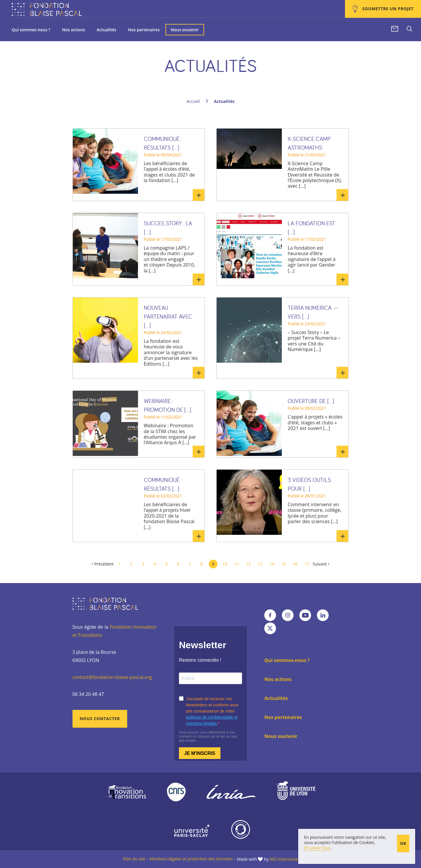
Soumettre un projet (387, 9)
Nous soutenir (185, 30)
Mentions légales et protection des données (191, 859)
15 (283, 564)
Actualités (107, 30)
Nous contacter (100, 719)
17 (307, 564)
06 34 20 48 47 (88, 694)
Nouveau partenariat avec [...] (168, 316)
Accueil (193, 101)
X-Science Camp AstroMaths (309, 143)
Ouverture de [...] (311, 401)
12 (248, 564)
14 (272, 564)
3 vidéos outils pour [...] (309, 484)
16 (295, 564)
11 (237, 564)
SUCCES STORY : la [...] (168, 228)
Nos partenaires (144, 30)
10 (225, 564)
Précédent (104, 564)
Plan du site (134, 859)
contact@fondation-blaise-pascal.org (112, 677)
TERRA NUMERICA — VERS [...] (313, 312)
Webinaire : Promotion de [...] (168, 405)
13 (260, 564)
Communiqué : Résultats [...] (163, 143)
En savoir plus (199, 195)
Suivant (320, 564)
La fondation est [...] (312, 228)
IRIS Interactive (284, 859)
